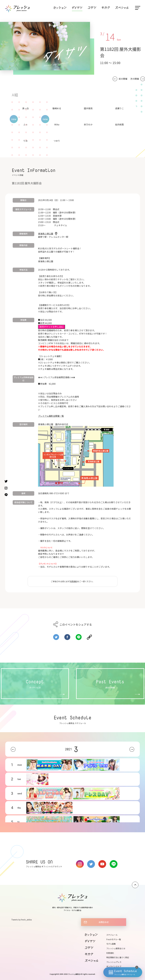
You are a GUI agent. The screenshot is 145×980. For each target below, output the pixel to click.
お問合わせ (104, 922)
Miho (57, 124)
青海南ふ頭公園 (46, 234)
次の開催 (135, 79)
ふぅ (25, 124)
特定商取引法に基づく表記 (118, 957)
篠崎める (57, 108)
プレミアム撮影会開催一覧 (51, 416)
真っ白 (25, 108)
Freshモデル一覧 (114, 939)
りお (25, 141)
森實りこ (120, 108)
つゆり (57, 141)
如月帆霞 (120, 124)
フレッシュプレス (114, 962)
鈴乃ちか (88, 124)
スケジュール (112, 935)
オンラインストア (114, 966)
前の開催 (123, 79)
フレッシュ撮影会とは (116, 948)
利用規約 (74, 581)
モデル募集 (111, 944)
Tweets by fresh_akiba (22, 920)
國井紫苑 (88, 108)
